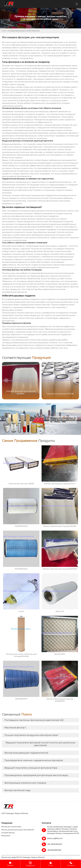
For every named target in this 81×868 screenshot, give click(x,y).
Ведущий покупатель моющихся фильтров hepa (31, 768)
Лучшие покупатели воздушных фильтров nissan (31, 735)
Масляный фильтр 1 (15, 728)
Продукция (30, 864)
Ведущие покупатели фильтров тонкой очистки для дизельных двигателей (41, 744)
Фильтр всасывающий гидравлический (26, 753)
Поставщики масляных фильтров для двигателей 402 (34, 720)
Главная (4, 31)
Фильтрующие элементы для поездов (25, 783)
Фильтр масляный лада (17, 790)
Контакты (71, 864)
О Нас (51, 864)
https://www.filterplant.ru (13, 238)
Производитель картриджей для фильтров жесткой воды (36, 775)
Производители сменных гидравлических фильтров (34, 760)
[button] (75, 380)
